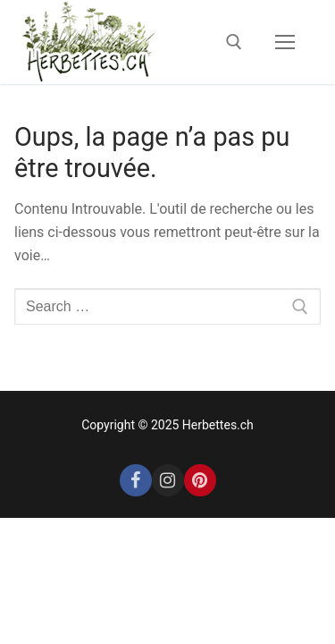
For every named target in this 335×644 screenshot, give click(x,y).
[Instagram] (168, 480)
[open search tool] (234, 42)
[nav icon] (285, 42)
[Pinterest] (200, 480)
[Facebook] (136, 480)
